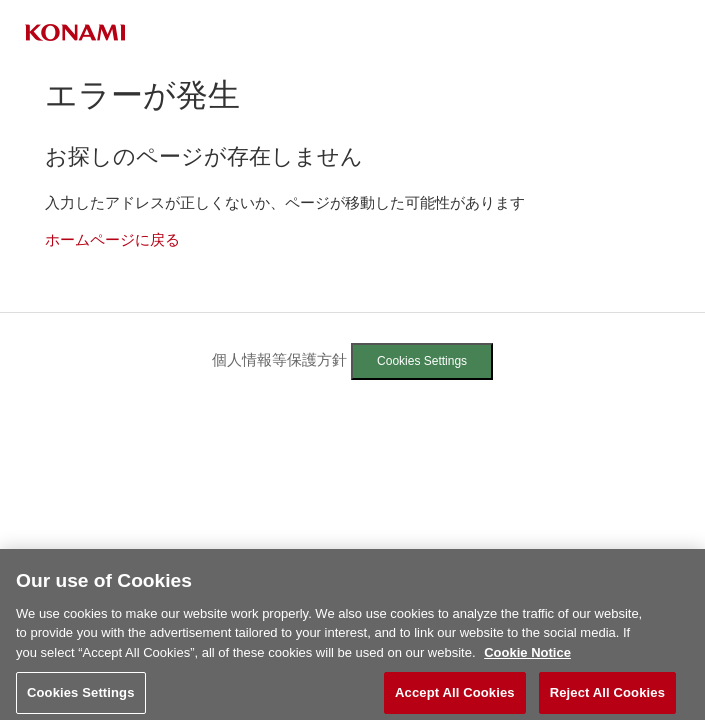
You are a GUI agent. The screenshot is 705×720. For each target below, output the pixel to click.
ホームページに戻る (112, 239)
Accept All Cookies (455, 698)
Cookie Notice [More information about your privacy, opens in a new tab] (527, 658)
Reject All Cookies (607, 698)
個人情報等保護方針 (279, 359)
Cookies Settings (422, 361)
